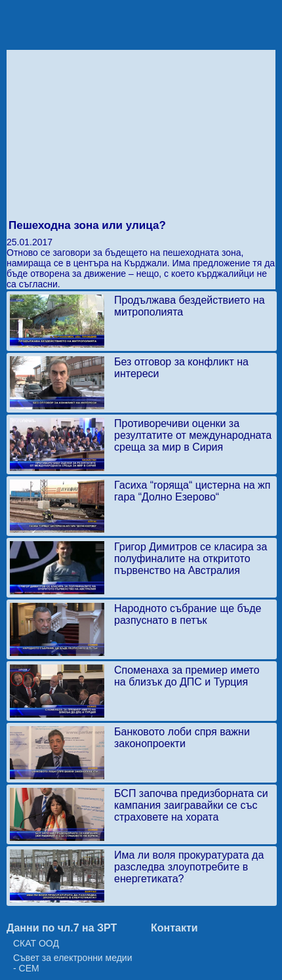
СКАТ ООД (36, 943)
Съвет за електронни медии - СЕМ (73, 963)
